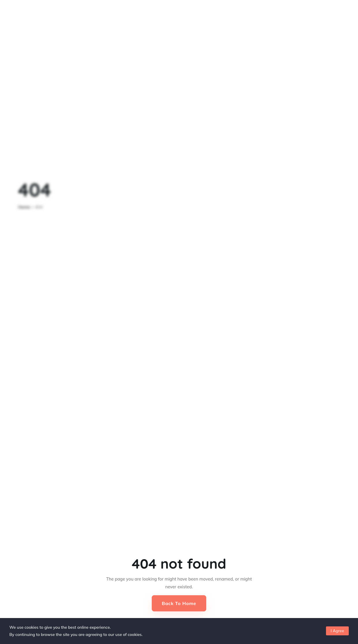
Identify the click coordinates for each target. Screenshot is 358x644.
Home (24, 207)
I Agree (337, 631)
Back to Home (179, 603)
